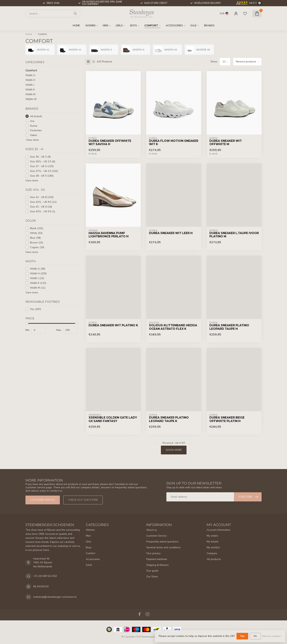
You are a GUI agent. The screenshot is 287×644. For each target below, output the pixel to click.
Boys (134, 26)
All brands (36, 116)
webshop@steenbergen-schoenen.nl (55, 597)
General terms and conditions (163, 547)
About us (152, 530)
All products (214, 559)
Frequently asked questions (162, 542)
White (36, 233)
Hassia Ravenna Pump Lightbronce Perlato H (109, 235)
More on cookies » (272, 636)
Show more (174, 450)
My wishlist (213, 547)
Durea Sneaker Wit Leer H (171, 233)
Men (106, 26)
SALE (193, 26)
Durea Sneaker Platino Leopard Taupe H (229, 327)
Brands (209, 26)
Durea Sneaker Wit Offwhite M (226, 143)
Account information (218, 530)
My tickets (213, 542)
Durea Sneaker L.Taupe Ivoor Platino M (234, 235)
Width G (30, 75)
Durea (34, 126)
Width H (30, 80)
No (255, 636)
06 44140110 (41, 586)
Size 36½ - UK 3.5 (43, 162)
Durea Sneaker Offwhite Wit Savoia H (110, 143)
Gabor (34, 135)
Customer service (43, 500)
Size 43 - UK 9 (41, 207)
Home (76, 26)
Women (90, 26)
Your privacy (153, 553)
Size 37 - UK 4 (42, 166)
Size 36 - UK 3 (40, 157)
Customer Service (156, 536)
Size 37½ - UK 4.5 (44, 171)
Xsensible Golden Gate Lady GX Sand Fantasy (113, 419)
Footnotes (36, 130)
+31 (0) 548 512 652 (45, 576)
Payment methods (157, 559)
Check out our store (83, 500)
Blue (35, 238)
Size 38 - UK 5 (42, 176)
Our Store (152, 577)
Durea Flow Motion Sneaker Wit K (174, 143)
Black (37, 228)
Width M (30, 94)
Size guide (152, 571)
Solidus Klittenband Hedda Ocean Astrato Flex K (173, 327)
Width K (30, 90)
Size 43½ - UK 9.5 (43, 211)
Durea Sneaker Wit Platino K (113, 325)
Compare (212, 553)
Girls (119, 26)
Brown (37, 243)
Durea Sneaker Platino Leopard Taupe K (169, 419)
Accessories (174, 26)
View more (32, 140)
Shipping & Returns (158, 565)
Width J (30, 85)
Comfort (151, 26)
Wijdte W (31, 99)
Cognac (37, 247)
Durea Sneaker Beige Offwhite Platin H (227, 419)
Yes (36, 309)
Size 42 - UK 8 (42, 197)
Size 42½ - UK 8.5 (43, 202)
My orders (212, 536)
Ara (32, 121)
